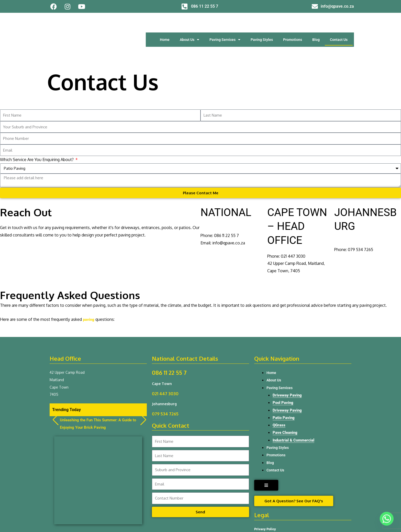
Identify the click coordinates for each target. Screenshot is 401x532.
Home (165, 23)
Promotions (293, 23)
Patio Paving (284, 385)
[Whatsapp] (387, 519)
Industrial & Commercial (295, 408)
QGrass (279, 393)
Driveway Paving (288, 363)
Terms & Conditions (270, 512)
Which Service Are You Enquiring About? (37, 126)
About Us (190, 23)
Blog (316, 23)
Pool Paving (283, 370)
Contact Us (339, 23)
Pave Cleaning (286, 401)
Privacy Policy (265, 498)
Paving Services (225, 23)
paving (89, 286)
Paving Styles (262, 23)
